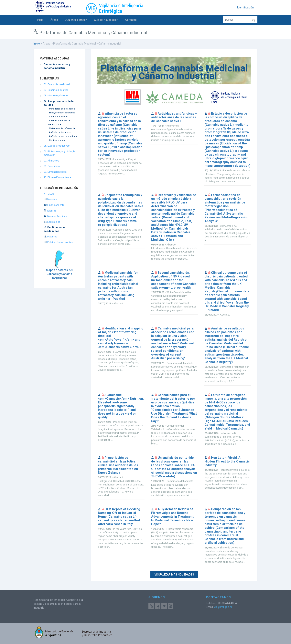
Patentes (50, 237)
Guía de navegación (106, 20)
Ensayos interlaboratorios (62, 113)
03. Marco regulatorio (56, 95)
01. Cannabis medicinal (57, 84)
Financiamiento (54, 205)
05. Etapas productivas (57, 146)
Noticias (50, 199)
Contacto (131, 20)
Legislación (52, 222)
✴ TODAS (49, 194)
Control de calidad (59, 117)
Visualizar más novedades (174, 575)
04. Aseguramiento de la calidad (59, 103)
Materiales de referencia (62, 128)
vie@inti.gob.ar (223, 607)
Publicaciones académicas (54, 229)
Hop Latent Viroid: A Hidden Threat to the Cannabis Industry (227, 461)
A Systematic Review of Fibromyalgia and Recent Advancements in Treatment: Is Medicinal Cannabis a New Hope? (173, 517)
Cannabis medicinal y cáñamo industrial (57, 66)
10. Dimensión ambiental (58, 177)
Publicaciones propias (58, 242)
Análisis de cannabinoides (63, 136)
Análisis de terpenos (60, 132)
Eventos (50, 211)
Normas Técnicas (55, 216)
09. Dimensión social (55, 172)
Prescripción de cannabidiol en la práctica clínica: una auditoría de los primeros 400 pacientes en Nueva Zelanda (118, 465)
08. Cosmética (52, 166)
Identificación (245, 7)
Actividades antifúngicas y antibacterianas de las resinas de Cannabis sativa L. (174, 117)
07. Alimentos (51, 161)
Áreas (54, 20)
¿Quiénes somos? (76, 20)
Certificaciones (57, 140)
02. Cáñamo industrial (56, 90)
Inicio (40, 20)
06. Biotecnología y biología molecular (59, 153)
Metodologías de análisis (62, 109)
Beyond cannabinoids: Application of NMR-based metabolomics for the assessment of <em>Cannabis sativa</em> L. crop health (174, 280)
